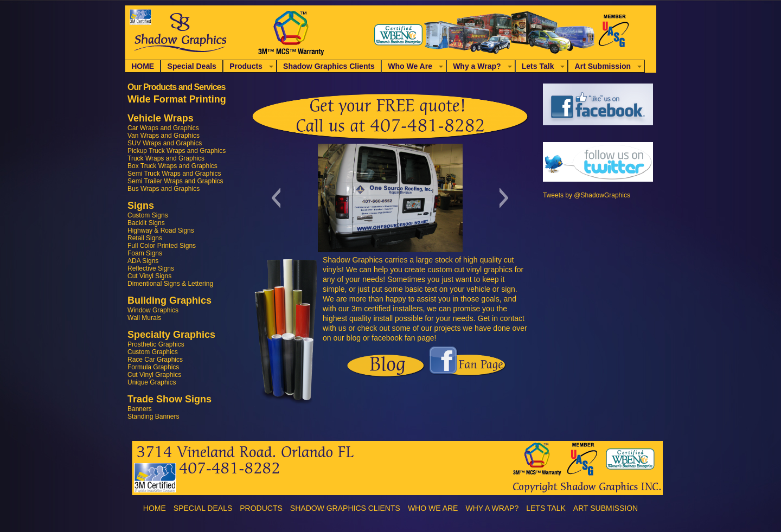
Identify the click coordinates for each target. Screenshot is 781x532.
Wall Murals (144, 318)
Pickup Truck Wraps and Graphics (177, 151)
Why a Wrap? (477, 66)
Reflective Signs (151, 268)
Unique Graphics (152, 382)
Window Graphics (153, 310)
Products (246, 66)
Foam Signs (145, 253)
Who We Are (410, 66)
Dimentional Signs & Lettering (170, 284)
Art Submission (603, 66)
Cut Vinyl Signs (149, 276)
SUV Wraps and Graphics (165, 143)
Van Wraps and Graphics (164, 136)
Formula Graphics (153, 367)
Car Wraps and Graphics (163, 128)
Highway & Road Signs (161, 230)
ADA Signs (143, 261)
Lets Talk (538, 66)
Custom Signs (148, 215)
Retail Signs (145, 238)
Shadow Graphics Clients (329, 66)
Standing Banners (153, 416)
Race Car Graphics (155, 360)
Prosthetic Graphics (156, 344)
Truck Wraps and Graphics (166, 158)
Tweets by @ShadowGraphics (587, 195)
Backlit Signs (146, 223)
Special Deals (192, 66)
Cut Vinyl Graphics (154, 375)
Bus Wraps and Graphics (164, 189)
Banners (140, 409)
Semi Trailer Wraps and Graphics (175, 181)
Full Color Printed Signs (162, 246)
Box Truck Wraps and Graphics (172, 166)
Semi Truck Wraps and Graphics (174, 174)
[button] (276, 198)
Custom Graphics (153, 352)
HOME (143, 66)
